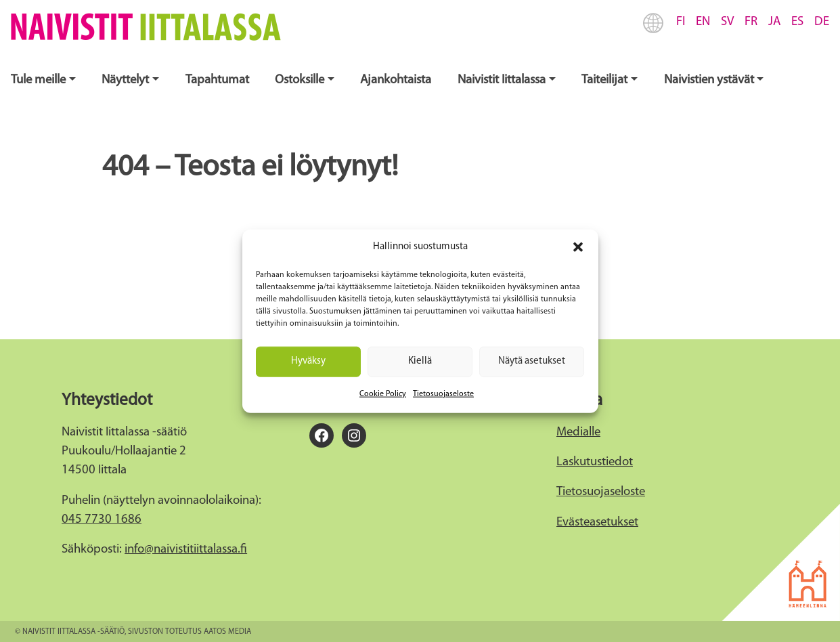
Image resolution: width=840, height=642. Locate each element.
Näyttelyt (125, 80)
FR (751, 22)
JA (774, 22)
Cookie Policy (383, 393)
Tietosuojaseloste (443, 393)
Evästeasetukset (597, 522)
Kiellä (420, 361)
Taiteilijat (604, 80)
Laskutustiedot (595, 462)
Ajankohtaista (396, 80)
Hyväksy (308, 361)
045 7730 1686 (102, 520)
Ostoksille (300, 80)
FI (681, 22)
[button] (578, 247)
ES (797, 22)
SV (727, 22)
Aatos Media (227, 632)
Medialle (578, 432)
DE (822, 22)
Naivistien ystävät (709, 80)
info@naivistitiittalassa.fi (186, 550)
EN (703, 22)
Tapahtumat (217, 80)
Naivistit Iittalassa (502, 80)
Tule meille (38, 80)
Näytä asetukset (532, 361)
